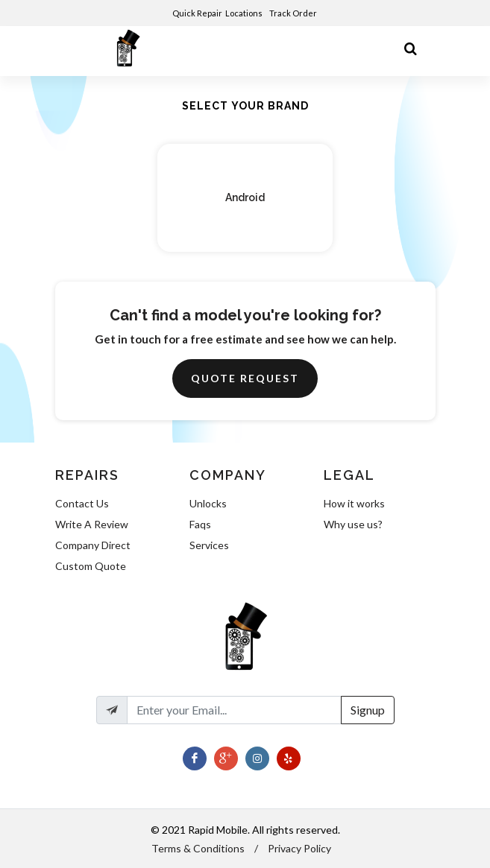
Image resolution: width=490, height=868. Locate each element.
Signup (368, 710)
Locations (245, 13)
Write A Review (92, 524)
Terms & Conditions (198, 848)
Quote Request (245, 378)
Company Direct (93, 545)
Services (209, 545)
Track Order (294, 13)
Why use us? (353, 524)
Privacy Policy (299, 848)
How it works (354, 503)
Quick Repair (197, 13)
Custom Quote (91, 566)
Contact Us (82, 503)
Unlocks (208, 503)
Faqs (200, 524)
